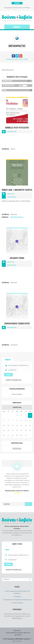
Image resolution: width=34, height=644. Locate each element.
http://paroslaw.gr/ (17, 217)
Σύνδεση (8, 360)
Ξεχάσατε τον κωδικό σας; (14, 380)
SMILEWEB (19, 639)
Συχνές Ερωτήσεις (18, 603)
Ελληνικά (17, 3)
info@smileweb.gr (17, 618)
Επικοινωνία (18, 597)
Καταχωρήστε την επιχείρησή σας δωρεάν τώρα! (18, 600)
